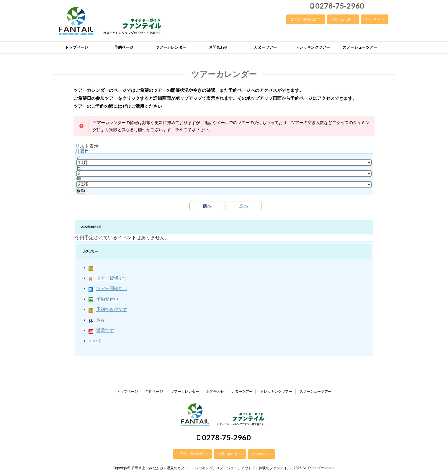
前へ (207, 206)
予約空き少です (108, 309)
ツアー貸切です (108, 278)
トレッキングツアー (313, 47)
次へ (244, 206)
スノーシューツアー (360, 47)
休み (97, 320)
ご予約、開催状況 (305, 19)
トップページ (76, 47)
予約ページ (124, 47)
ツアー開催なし (108, 288)
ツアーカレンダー (171, 47)
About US (375, 19)
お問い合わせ (343, 19)
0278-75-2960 (337, 6)
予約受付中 (103, 299)
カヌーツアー (265, 47)
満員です (101, 330)
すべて (95, 341)
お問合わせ (218, 47)
